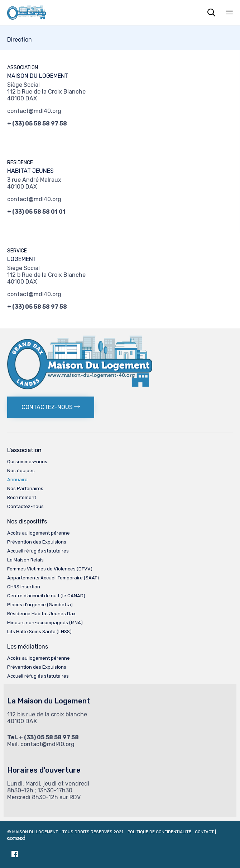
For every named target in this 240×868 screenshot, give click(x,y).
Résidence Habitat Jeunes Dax (41, 614)
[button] (51, 407)
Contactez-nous (25, 506)
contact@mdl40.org (34, 111)
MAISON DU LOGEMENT (38, 76)
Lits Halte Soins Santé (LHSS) (39, 632)
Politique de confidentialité (160, 832)
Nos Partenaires (25, 488)
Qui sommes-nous (27, 462)
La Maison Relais (25, 560)
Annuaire (17, 480)
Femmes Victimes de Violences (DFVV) (50, 569)
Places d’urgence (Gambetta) (40, 605)
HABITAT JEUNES (30, 171)
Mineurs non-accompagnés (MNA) (45, 623)
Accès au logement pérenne (39, 533)
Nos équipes (21, 471)
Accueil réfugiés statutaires (38, 551)
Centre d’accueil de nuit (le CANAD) (46, 596)
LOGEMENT (22, 259)
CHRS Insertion (24, 587)
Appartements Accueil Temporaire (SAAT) (53, 578)
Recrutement (22, 497)
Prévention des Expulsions (37, 542)
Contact (204, 832)
